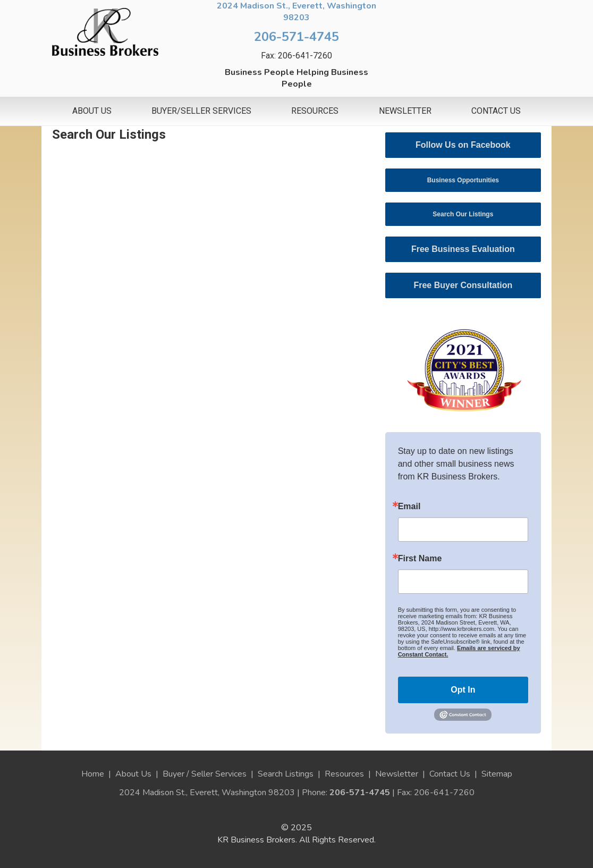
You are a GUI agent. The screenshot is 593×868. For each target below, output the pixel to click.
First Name (420, 559)
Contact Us (496, 111)
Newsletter (405, 111)
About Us (92, 111)
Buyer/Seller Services (201, 111)
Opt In (463, 690)
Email (409, 507)
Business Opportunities (463, 180)
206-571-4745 (296, 37)
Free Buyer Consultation (463, 285)
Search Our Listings (463, 214)
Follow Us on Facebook (463, 145)
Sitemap (497, 774)
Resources (315, 111)
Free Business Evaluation (463, 249)
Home (93, 774)
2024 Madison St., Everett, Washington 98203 (296, 12)
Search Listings (286, 774)
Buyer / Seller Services (205, 774)
